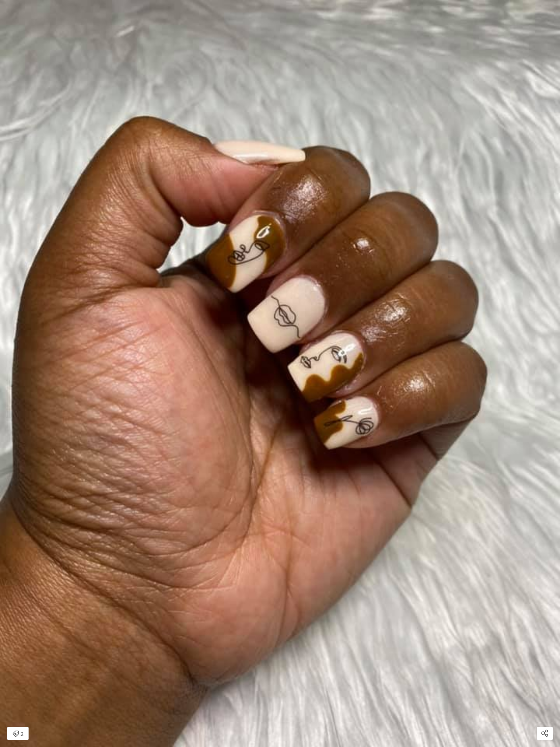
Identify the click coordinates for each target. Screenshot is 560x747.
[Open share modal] (545, 733)
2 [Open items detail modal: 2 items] (18, 734)
